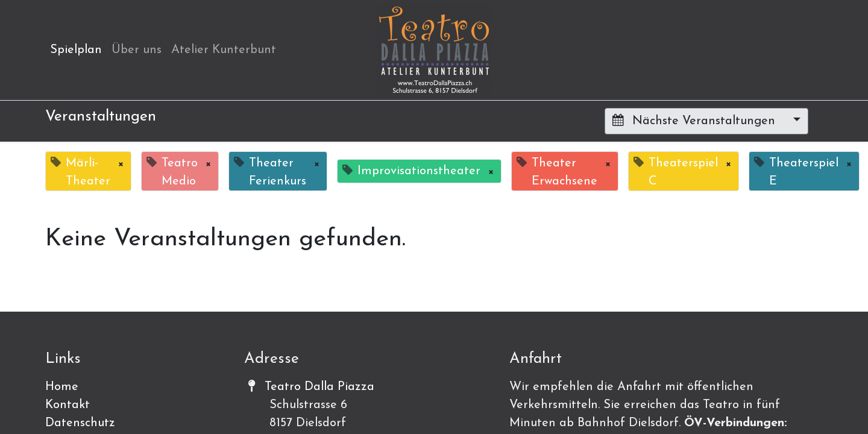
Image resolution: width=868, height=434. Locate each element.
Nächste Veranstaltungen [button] (696, 121)
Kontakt (68, 405)
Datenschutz (80, 423)
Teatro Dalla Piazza (319, 387)
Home (62, 387)
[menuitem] (76, 50)
